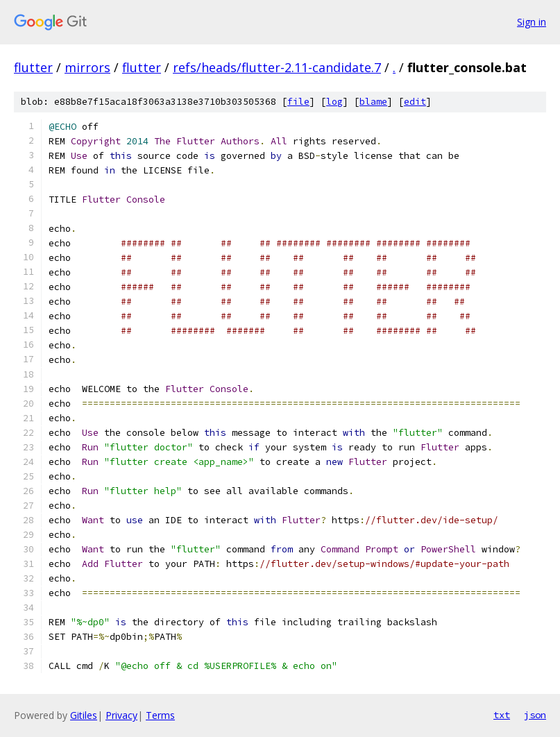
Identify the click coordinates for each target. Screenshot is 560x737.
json (535, 715)
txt (502, 715)
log (334, 102)
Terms (160, 715)
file (298, 102)
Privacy (121, 715)
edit (415, 102)
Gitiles (84, 715)
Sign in (532, 22)
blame (373, 102)
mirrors (87, 67)
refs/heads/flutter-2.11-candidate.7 (277, 67)
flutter (33, 67)
